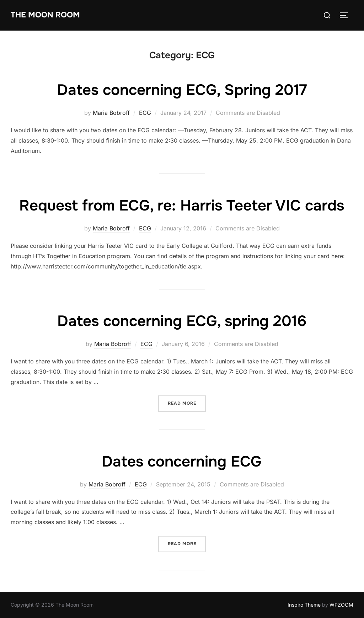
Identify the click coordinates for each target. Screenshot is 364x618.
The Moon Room (45, 15)
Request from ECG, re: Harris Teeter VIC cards (182, 206)
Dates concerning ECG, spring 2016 (182, 321)
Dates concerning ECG (182, 462)
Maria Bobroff (111, 113)
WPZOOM (341, 605)
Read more (187, 403)
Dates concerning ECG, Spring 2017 (182, 90)
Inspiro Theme (304, 605)
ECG (145, 113)
